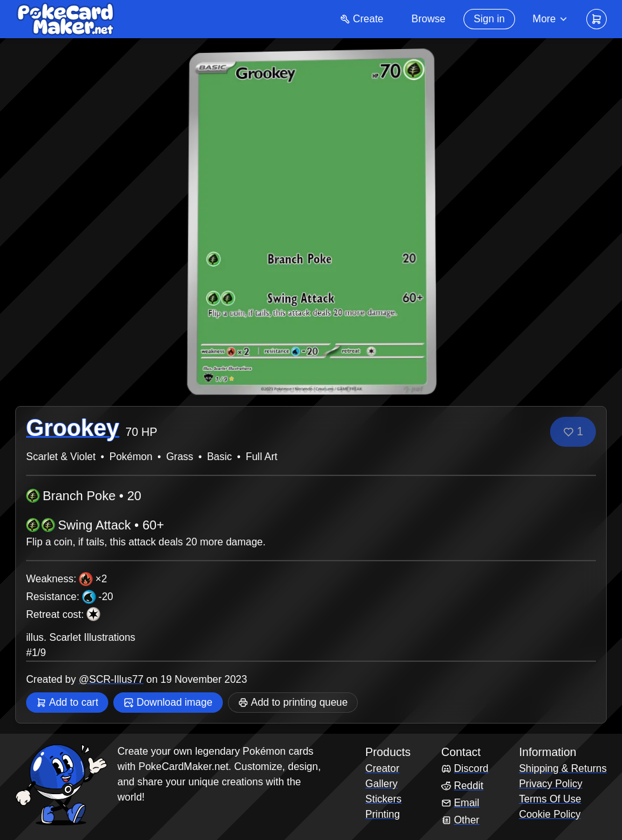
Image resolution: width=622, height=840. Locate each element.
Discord (465, 768)
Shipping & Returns (563, 768)
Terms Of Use (550, 799)
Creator (382, 768)
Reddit (462, 786)
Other (460, 820)
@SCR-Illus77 (111, 679)
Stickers (384, 799)
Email (460, 803)
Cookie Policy (550, 814)
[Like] (573, 432)
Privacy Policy (551, 784)
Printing (383, 814)
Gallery (382, 784)
